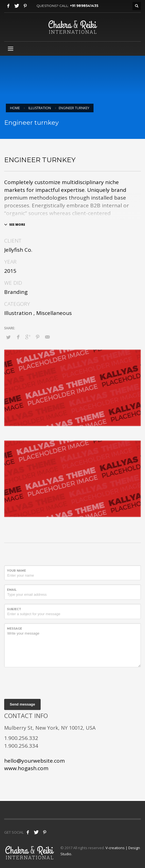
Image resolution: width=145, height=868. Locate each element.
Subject (14, 609)
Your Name (16, 571)
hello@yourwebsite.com (35, 761)
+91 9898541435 (84, 6)
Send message (22, 704)
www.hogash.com (26, 768)
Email (12, 590)
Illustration (18, 313)
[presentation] (46, 682)
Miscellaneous (54, 313)
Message (14, 629)
